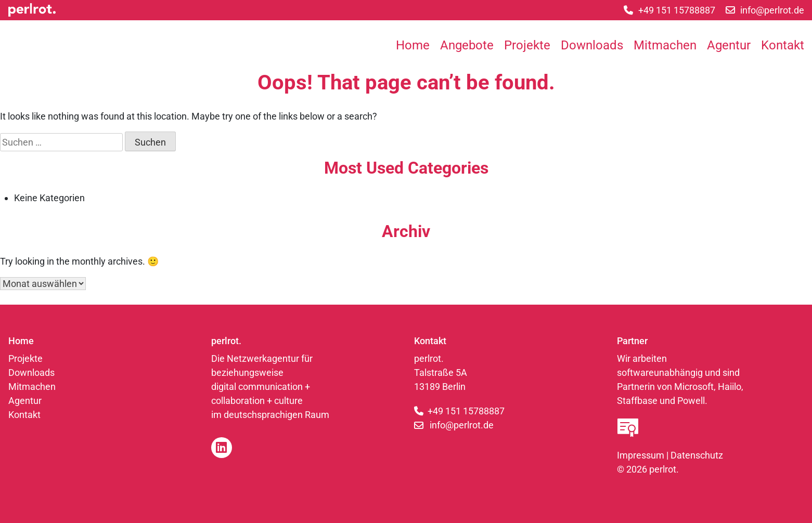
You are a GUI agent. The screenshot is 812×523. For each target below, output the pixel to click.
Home (413, 45)
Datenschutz (697, 455)
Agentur (729, 45)
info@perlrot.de (462, 425)
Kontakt (783, 45)
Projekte (527, 45)
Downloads (592, 45)
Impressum (641, 455)
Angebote (467, 45)
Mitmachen (665, 45)
